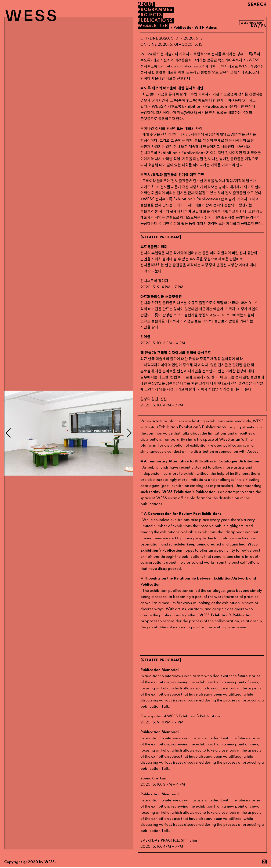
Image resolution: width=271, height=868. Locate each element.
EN (264, 26)
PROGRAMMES (155, 10)
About (146, 5)
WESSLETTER (153, 26)
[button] (129, 433)
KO (254, 26)
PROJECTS (150, 15)
